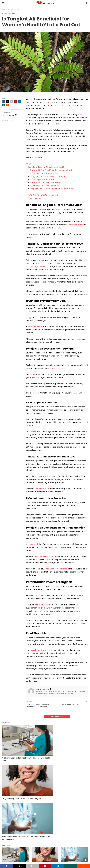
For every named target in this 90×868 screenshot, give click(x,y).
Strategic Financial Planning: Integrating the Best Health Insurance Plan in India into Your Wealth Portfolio (15, 825)
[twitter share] (7, 101)
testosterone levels (39, 650)
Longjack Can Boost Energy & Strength (47, 176)
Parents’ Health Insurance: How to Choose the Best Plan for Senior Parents (75, 822)
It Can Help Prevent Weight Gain (45, 173)
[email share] (12, 101)
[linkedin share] (20, 101)
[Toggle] (30, 164)
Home (4, 9)
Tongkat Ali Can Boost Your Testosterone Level (51, 170)
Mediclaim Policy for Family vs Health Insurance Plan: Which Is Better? (74, 746)
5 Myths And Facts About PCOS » (75, 704)
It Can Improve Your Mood (42, 179)
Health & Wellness (13, 9)
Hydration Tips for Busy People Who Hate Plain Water (43, 822)
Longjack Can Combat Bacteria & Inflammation (52, 189)
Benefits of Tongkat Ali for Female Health (46, 167)
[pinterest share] (16, 101)
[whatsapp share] (3, 105)
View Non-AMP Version (58, 858)
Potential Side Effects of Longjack (43, 195)
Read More (10, 790)
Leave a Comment (57, 717)
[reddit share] (7, 105)
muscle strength (57, 368)
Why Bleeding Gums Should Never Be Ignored (44, 745)
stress (49, 102)
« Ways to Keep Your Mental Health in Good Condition (38, 706)
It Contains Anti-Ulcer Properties (45, 186)
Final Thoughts (35, 198)
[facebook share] (3, 101)
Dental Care (36, 773)
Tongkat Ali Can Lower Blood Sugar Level (48, 183)
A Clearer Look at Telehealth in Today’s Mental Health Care (15, 746)
